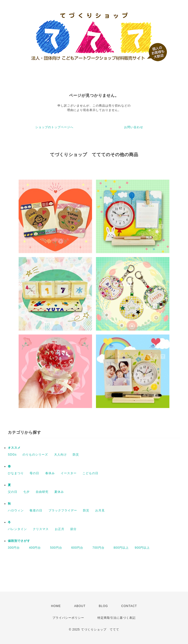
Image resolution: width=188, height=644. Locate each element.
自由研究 (42, 492)
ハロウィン (16, 510)
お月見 (100, 510)
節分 (73, 529)
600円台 (79, 548)
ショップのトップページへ (54, 127)
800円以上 (121, 548)
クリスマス (41, 529)
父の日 (13, 492)
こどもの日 (90, 473)
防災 (76, 455)
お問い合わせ (134, 127)
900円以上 (142, 548)
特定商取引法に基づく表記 (117, 618)
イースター (69, 473)
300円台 (15, 548)
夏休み (59, 492)
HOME (56, 606)
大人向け (60, 455)
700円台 (100, 548)
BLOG (103, 606)
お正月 (60, 529)
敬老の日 (36, 510)
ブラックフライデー (63, 510)
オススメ (14, 448)
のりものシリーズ (35, 455)
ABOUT (80, 606)
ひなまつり (16, 473)
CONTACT (129, 606)
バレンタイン (17, 529)
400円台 (36, 548)
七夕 (26, 492)
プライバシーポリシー (68, 618)
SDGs (12, 455)
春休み (50, 473)
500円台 (58, 548)
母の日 (34, 473)
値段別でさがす (19, 541)
